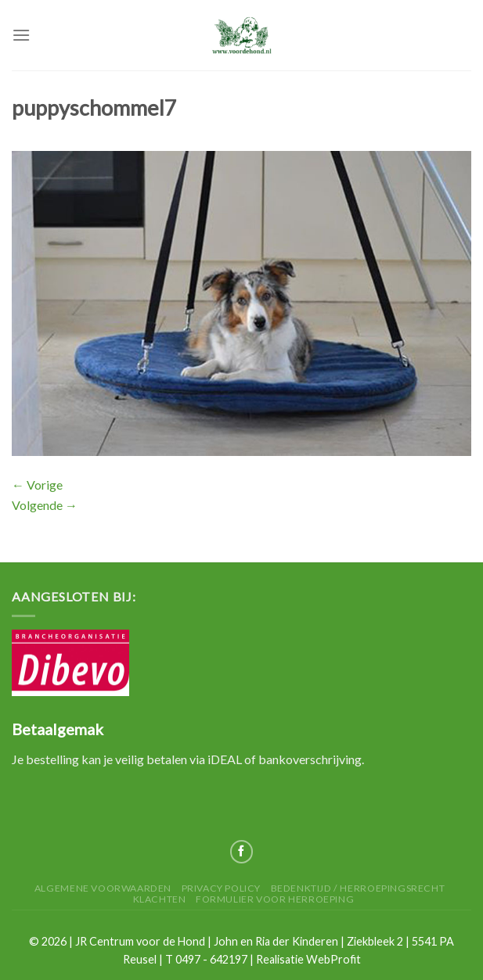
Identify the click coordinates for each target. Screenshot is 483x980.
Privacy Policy (222, 888)
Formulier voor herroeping (275, 899)
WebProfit (333, 959)
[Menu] (21, 35)
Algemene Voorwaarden (103, 888)
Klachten (160, 899)
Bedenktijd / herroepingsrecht (358, 888)
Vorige (37, 485)
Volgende (45, 505)
